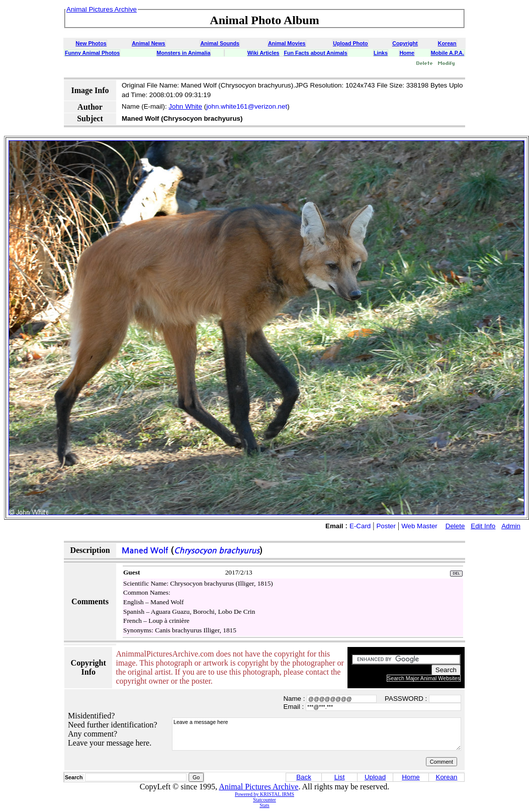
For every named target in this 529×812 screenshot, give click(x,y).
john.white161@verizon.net (247, 106)
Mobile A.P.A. (448, 53)
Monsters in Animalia (184, 53)
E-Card (360, 526)
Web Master (419, 526)
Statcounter (264, 800)
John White (185, 106)
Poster (386, 526)
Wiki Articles (263, 53)
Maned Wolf (145, 551)
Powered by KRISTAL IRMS (264, 794)
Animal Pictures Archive (258, 787)
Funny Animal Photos (92, 53)
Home (407, 53)
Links (381, 53)
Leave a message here (317, 734)
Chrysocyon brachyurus (217, 551)
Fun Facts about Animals (315, 53)
